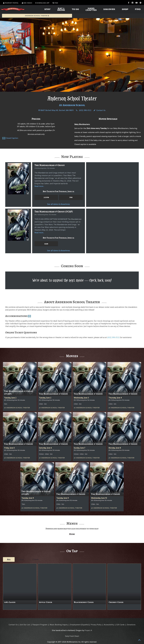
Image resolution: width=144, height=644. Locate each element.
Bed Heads (27, 3)
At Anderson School (72, 105)
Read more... (39, 186)
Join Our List (25, 625)
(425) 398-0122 (84, 110)
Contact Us (100, 110)
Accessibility (109, 625)
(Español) (85, 625)
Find (55, 3)
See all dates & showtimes (58, 204)
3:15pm (46, 197)
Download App (42, 3)
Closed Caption (12, 138)
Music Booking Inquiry (59, 625)
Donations (131, 625)
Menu (72, 534)
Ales (22, 559)
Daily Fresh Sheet (72, 636)
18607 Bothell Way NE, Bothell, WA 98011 (56, 110)
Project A (88, 630)
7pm (71, 197)
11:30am (41, 454)
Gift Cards (120, 625)
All (9, 559)
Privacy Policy (96, 625)
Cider (36, 559)
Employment (75, 625)
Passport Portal (11, 3)
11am (46, 244)
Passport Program (40, 625)
